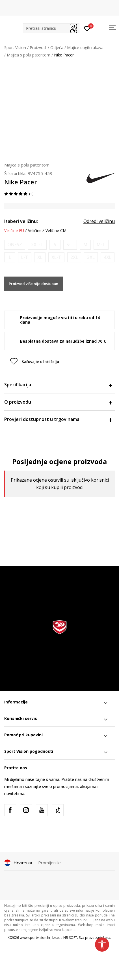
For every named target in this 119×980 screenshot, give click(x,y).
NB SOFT (70, 938)
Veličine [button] (35, 231)
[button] (51, 28)
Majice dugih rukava (85, 48)
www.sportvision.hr (35, 938)
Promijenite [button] (49, 863)
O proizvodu (58, 402)
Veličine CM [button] (56, 231)
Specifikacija (58, 385)
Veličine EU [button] (14, 231)
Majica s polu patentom (29, 55)
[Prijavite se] (87, 28)
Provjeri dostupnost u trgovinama (58, 419)
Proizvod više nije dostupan (33, 284)
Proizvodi (38, 48)
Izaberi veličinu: (21, 221)
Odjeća (57, 48)
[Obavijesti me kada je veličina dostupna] (15, 245)
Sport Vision (15, 48)
